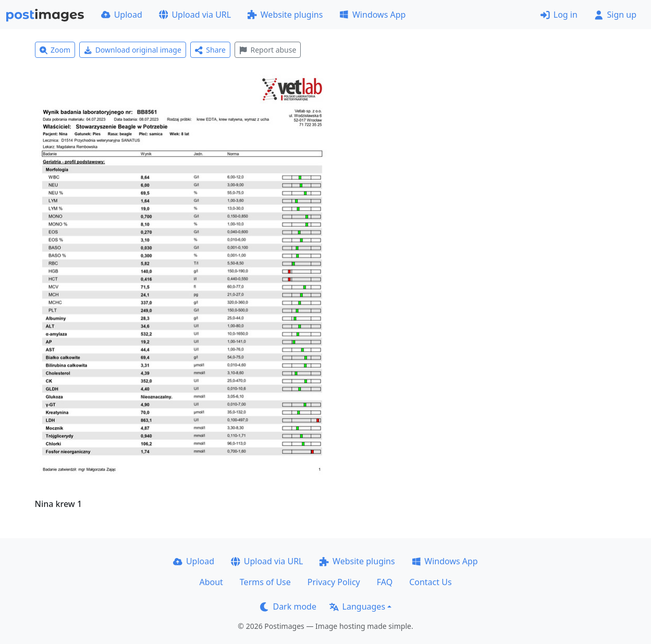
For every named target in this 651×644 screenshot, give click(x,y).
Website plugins (285, 15)
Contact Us (430, 582)
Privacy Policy (334, 582)
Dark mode (288, 606)
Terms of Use (265, 582)
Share (210, 50)
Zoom (55, 50)
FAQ (385, 582)
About (211, 582)
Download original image (133, 50)
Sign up (615, 15)
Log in (559, 15)
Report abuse (268, 50)
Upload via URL (195, 15)
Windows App (372, 15)
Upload (122, 15)
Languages (357, 606)
